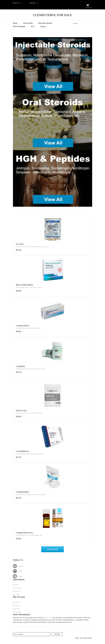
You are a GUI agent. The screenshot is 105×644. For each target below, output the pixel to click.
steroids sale (48, 618)
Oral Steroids (28, 23)
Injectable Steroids (45, 23)
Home (15, 23)
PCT (33, 26)
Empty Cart (89, 7)
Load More (53, 549)
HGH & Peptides (19, 26)
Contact (43, 26)
